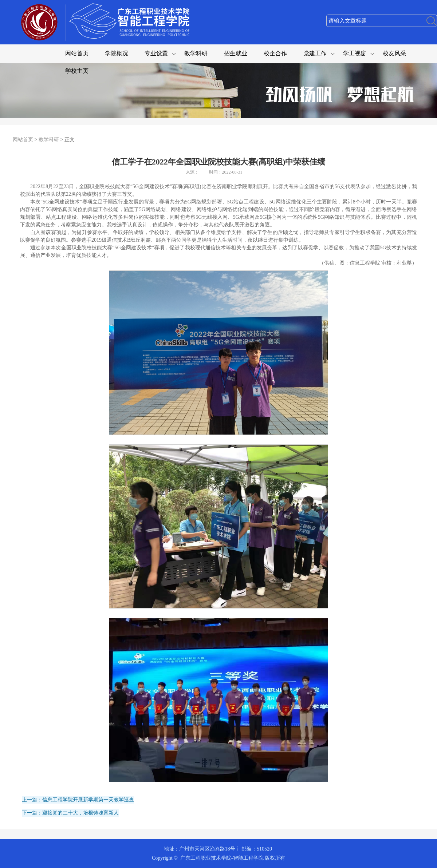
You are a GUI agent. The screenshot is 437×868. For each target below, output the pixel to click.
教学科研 (196, 53)
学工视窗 (355, 53)
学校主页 (77, 71)
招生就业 (236, 53)
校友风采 (394, 53)
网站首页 (77, 53)
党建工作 (315, 53)
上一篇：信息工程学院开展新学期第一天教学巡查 (78, 800)
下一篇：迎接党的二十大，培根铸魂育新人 (70, 813)
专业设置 (156, 53)
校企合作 (275, 53)
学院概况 (117, 53)
